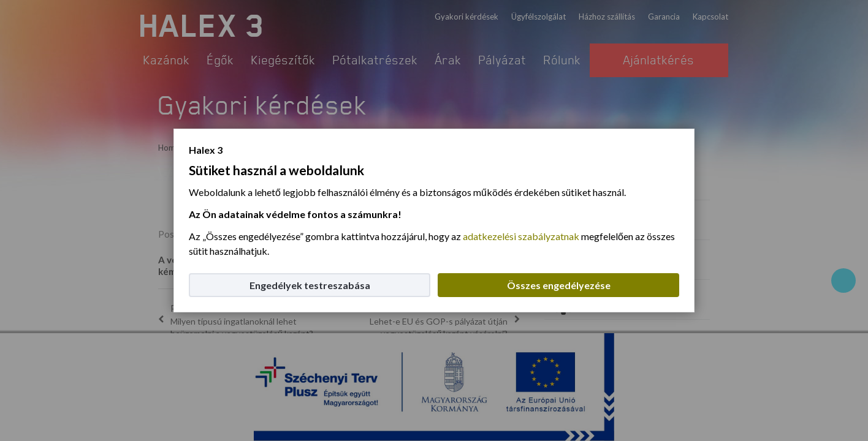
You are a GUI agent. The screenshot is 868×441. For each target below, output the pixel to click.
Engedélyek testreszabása (310, 285)
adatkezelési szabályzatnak (521, 236)
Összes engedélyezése (559, 285)
